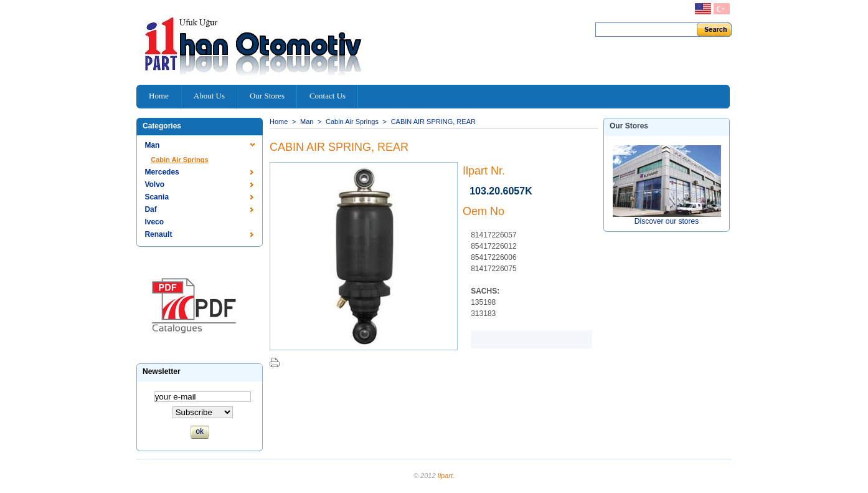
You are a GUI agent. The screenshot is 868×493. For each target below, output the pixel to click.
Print (275, 362)
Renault (158, 234)
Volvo (154, 184)
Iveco (154, 222)
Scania (157, 197)
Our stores (629, 126)
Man (152, 145)
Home (279, 122)
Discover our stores (667, 221)
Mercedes (162, 172)
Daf (150, 209)
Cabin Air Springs (180, 160)
